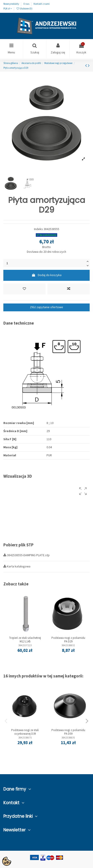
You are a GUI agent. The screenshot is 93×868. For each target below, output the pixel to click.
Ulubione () (24, 9)
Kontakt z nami (42, 4)
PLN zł (8, 9)
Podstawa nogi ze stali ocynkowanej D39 (25, 732)
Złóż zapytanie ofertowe (46, 307)
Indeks (38, 229)
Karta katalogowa (17, 567)
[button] (83, 491)
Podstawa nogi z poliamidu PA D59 (68, 732)
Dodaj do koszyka (46, 275)
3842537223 (25, 645)
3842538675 (25, 738)
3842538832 (68, 645)
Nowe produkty (11, 4)
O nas (26, 4)
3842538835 (68, 738)
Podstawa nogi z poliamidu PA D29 (68, 640)
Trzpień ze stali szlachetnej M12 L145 (25, 640)
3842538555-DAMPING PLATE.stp (26, 555)
